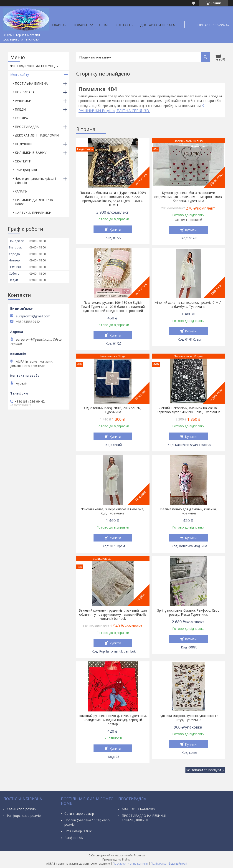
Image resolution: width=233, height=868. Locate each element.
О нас (104, 25)
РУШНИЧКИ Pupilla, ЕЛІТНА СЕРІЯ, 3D (114, 111)
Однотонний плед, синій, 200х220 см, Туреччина (113, 410)
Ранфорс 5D (74, 838)
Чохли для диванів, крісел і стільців (35, 181)
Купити (115, 229)
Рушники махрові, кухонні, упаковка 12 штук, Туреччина (188, 718)
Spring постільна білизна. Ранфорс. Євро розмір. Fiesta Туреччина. (188, 612)
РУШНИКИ (23, 101)
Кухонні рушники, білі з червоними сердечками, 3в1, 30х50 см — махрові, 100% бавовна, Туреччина (188, 197)
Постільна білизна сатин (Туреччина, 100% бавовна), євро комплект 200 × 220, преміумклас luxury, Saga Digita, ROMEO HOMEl (113, 199)
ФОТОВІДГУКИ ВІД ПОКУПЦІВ (34, 66)
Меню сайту (20, 75)
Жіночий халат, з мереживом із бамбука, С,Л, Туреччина (113, 511)
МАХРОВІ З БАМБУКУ (138, 809)
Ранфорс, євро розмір (24, 816)
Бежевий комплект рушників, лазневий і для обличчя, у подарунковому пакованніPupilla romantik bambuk (113, 615)
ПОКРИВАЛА (25, 92)
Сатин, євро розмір (79, 814)
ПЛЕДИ (20, 109)
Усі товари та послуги (204, 770)
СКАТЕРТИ (23, 161)
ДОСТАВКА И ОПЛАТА (157, 25)
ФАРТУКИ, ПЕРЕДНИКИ (33, 213)
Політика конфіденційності (169, 864)
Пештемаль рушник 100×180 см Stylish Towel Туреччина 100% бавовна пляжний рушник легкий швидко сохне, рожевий (113, 307)
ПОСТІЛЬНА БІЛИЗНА (31, 83)
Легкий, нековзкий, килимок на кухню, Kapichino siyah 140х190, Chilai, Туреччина (189, 410)
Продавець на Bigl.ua (116, 859)
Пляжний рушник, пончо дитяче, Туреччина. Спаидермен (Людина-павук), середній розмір (113, 720)
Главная (59, 25)
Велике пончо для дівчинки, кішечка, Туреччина (189, 511)
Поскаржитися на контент (130, 864)
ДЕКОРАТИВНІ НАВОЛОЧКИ (37, 135)
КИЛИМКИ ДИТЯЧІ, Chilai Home (34, 202)
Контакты (124, 25)
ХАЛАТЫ (21, 191)
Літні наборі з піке (78, 831)
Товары (80, 25)
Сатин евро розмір (21, 809)
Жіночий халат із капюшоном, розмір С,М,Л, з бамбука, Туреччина (189, 305)
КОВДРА (21, 118)
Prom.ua (139, 855)
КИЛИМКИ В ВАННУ (31, 153)
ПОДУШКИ (23, 144)
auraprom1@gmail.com (33, 316)
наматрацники (26, 170)
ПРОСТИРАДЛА (27, 127)
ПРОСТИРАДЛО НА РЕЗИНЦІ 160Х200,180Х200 (144, 818)
